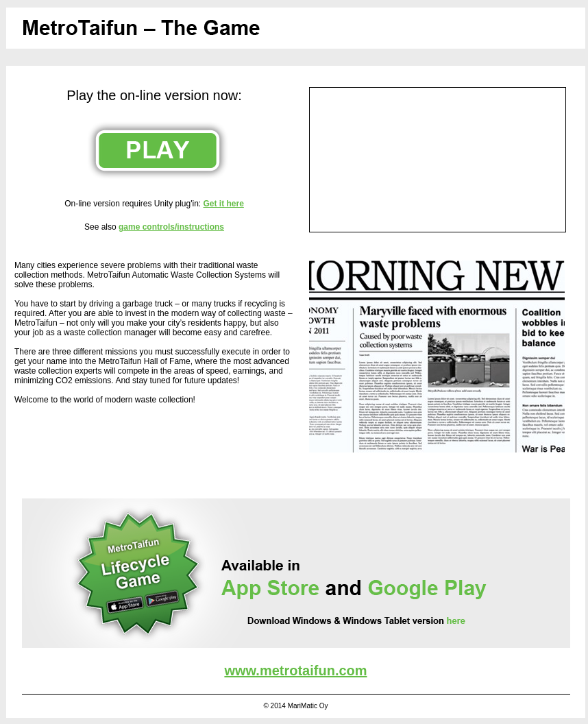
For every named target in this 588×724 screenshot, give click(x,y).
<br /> (438, 160)
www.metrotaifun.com (295, 671)
